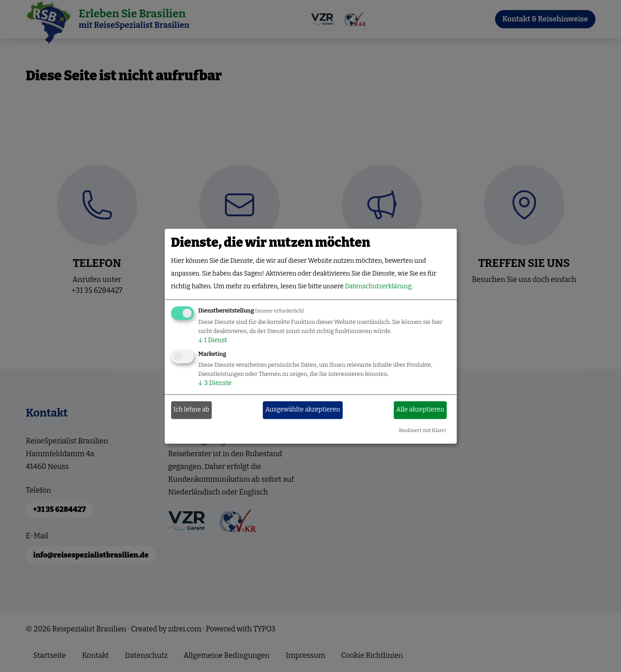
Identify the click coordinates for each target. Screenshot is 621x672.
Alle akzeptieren (420, 410)
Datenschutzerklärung (378, 286)
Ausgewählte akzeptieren (303, 410)
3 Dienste (215, 383)
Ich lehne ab (191, 410)
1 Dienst (213, 340)
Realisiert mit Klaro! (423, 430)
